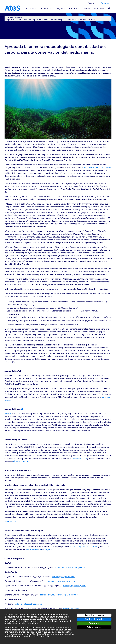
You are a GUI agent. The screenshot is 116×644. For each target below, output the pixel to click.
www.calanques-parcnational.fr (84, 546)
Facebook (37, 549)
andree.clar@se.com (71, 608)
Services (30, 8)
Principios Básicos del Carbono (97, 168)
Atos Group (99, 8)
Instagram (47, 549)
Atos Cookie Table (41, 634)
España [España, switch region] (104, 3)
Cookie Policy (54, 632)
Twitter (26, 461)
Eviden (8, 414)
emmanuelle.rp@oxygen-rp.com (60, 581)
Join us (87, 8)
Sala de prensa (16, 17)
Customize (94, 623)
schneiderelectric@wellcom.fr (29, 604)
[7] (22, 409)
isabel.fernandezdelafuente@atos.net (70, 568)
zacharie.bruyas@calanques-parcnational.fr (59, 595)
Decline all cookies (94, 619)
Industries (45, 8)
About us (73, 8)
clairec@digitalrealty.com (74, 586)
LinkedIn (17, 461)
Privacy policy (94, 627)
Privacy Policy (44, 636)
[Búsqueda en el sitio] (109, 8)
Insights (59, 8)
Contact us (93, 3)
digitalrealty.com (79, 458)
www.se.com (10, 521)
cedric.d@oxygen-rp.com (63, 577)
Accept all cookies (94, 615)
